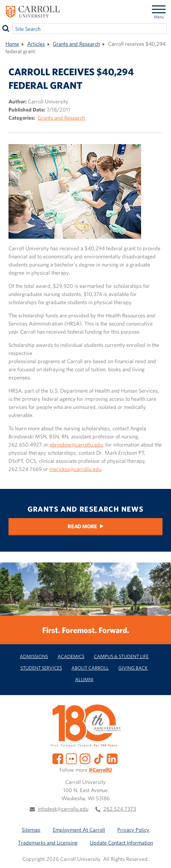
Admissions (34, 656)
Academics (71, 656)
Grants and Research (76, 44)
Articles (36, 44)
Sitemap (31, 830)
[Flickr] (71, 758)
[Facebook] (58, 758)
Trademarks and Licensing (48, 843)
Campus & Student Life (121, 656)
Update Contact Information (121, 843)
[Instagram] (85, 758)
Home (12, 44)
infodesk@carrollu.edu (63, 809)
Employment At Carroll (79, 830)
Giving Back (133, 668)
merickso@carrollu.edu (75, 469)
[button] (158, 855)
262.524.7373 (120, 809)
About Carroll (90, 668)
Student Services (41, 668)
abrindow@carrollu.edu (76, 445)
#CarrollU (100, 770)
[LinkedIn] (112, 758)
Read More (82, 526)
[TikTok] (99, 758)
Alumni (84, 679)
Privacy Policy (133, 830)
